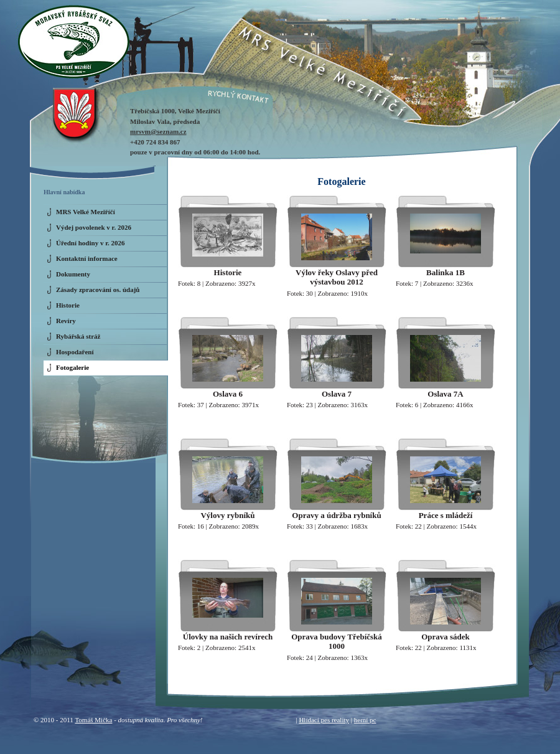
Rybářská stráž (78, 336)
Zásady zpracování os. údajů (98, 290)
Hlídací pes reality (324, 720)
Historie (68, 305)
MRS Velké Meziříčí (86, 212)
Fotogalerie (72, 367)
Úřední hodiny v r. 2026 (91, 243)
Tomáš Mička (93, 720)
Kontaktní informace (87, 258)
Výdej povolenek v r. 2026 (94, 227)
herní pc (365, 720)
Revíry (66, 321)
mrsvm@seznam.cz (158, 131)
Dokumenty (73, 274)
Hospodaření (75, 352)
